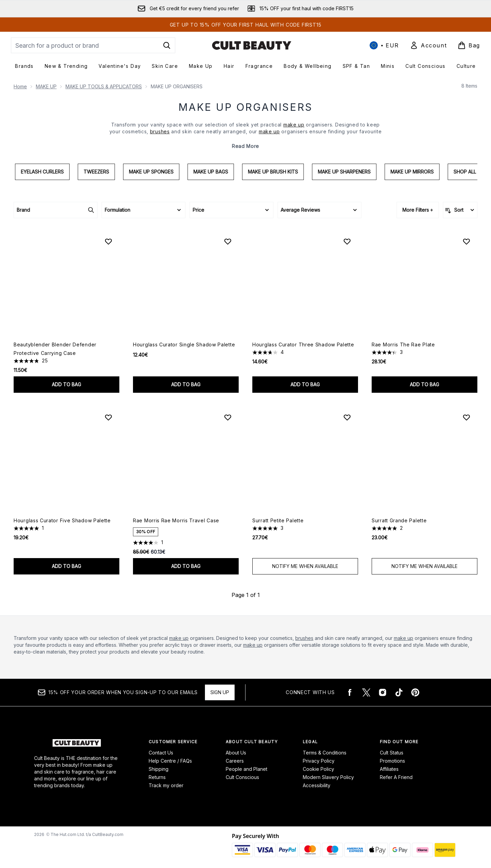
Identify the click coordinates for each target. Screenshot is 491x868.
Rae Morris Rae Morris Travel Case (176, 520)
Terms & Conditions (325, 753)
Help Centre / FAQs (170, 761)
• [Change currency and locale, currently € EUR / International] (384, 45)
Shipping (159, 769)
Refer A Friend (396, 777)
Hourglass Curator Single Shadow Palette (184, 345)
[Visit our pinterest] (415, 692)
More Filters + (418, 210)
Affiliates (389, 769)
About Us (236, 753)
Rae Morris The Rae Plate (403, 345)
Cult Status (392, 753)
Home (20, 86)
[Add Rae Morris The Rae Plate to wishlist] (466, 241)
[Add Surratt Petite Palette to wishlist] (347, 417)
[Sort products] (460, 210)
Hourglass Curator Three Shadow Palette (303, 345)
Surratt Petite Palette (278, 520)
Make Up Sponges (151, 172)
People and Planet (247, 769)
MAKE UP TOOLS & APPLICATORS (104, 86)
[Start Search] (167, 45)
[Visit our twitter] (366, 692)
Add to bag (66, 384)
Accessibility (317, 785)
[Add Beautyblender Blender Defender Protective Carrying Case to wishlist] (108, 241)
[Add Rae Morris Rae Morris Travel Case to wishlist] (228, 417)
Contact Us (161, 753)
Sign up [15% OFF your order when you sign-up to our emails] (220, 692)
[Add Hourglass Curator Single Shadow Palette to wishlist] (228, 241)
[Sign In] (428, 45)
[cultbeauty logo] (252, 45)
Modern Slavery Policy (328, 777)
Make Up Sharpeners (344, 172)
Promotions (392, 761)
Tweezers (96, 172)
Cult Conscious (242, 777)
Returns (157, 777)
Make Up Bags (211, 172)
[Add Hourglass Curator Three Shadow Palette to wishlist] (347, 241)
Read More (245, 146)
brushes (304, 638)
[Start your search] (93, 45)
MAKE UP (46, 86)
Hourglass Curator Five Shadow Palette (62, 520)
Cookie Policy (318, 769)
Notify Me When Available (305, 566)
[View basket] (469, 45)
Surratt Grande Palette (399, 520)
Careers (235, 761)
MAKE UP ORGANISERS (245, 107)
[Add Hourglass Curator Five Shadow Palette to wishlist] (108, 417)
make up (179, 638)
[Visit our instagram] (383, 692)
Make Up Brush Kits (273, 172)
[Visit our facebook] (350, 692)
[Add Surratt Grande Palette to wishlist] (466, 417)
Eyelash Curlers (42, 172)
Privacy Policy (319, 761)
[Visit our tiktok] (399, 692)
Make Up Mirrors (412, 172)
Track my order (166, 785)
